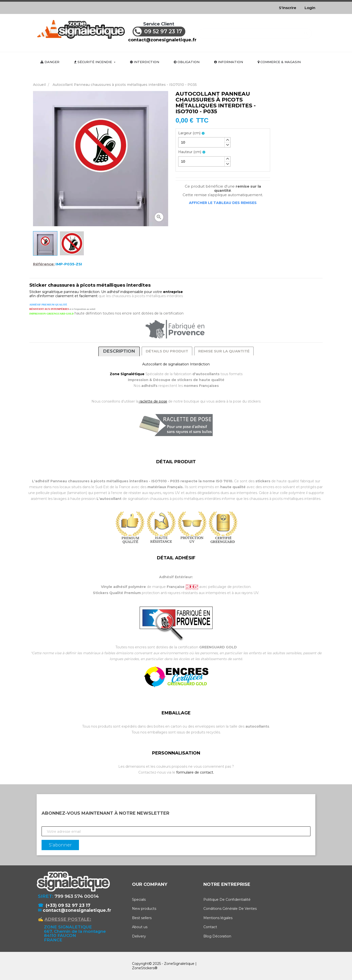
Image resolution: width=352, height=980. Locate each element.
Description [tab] (119, 351)
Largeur (189, 133)
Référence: (44, 264)
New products (144, 909)
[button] (227, 140)
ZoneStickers (143, 968)
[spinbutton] (204, 142)
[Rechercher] (255, 31)
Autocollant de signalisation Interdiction (176, 364)
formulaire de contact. (195, 772)
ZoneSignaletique (179, 964)
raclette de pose (153, 401)
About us (140, 927)
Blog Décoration (217, 936)
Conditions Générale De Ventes (230, 909)
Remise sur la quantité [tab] (224, 351)
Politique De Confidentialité (227, 900)
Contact (210, 927)
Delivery (139, 936)
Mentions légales (218, 918)
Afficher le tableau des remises (223, 203)
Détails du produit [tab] (167, 351)
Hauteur (190, 152)
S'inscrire (288, 8)
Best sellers (142, 918)
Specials (139, 900)
